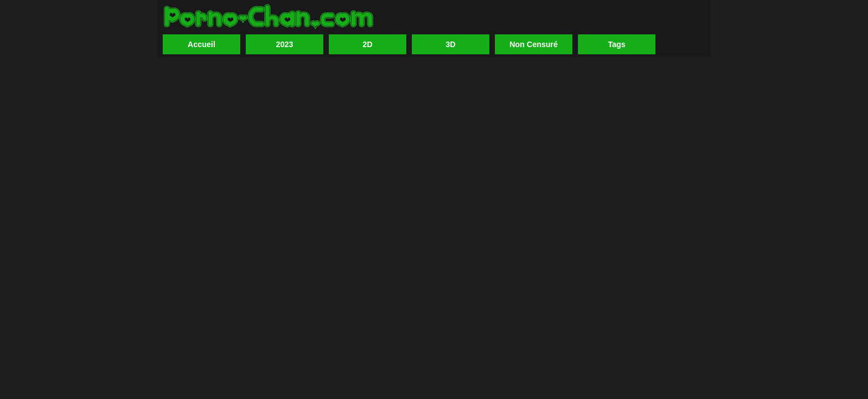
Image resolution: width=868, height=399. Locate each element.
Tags (617, 44)
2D (368, 44)
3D (451, 44)
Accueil (201, 44)
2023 (284, 44)
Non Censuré (533, 44)
